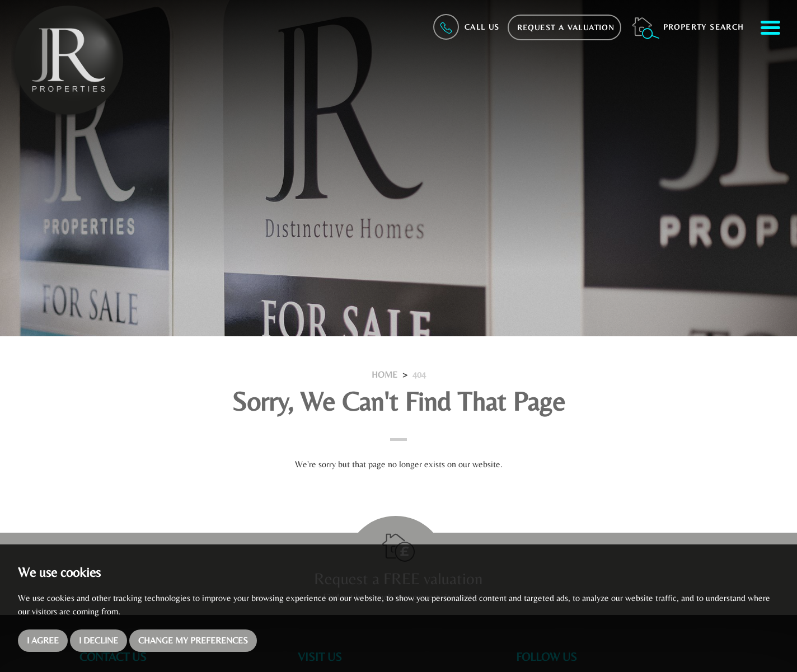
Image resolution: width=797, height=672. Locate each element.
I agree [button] (43, 640)
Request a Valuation (566, 27)
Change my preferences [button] (193, 640)
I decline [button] (99, 640)
